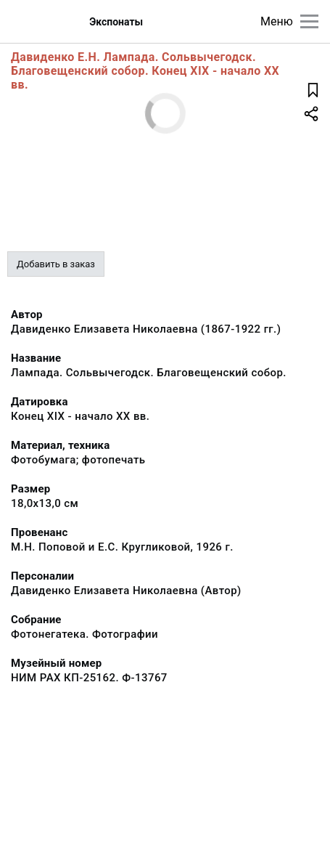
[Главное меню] (309, 21)
